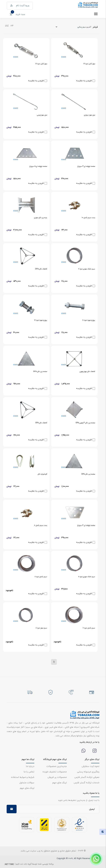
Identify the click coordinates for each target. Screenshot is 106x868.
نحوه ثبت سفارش (91, 766)
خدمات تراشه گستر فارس (87, 783)
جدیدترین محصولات (57, 766)
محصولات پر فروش (57, 777)
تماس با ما (29, 772)
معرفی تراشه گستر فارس (87, 777)
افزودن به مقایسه (84, 81)
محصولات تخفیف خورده (55, 772)
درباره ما (30, 766)
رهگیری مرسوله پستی (88, 772)
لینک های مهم (60, 783)
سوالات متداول (27, 783)
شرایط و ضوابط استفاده (23, 777)
